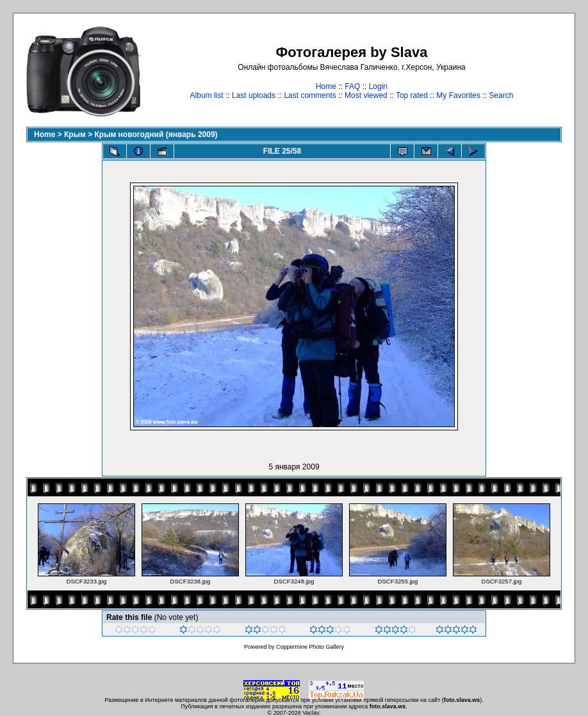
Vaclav (311, 713)
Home (326, 86)
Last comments (310, 95)
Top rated (412, 95)
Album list (207, 95)
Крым (75, 134)
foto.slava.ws (462, 700)
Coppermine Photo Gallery (310, 647)
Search (501, 95)
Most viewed (366, 95)
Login (378, 86)
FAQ (352, 86)
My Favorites (458, 95)
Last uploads (254, 95)
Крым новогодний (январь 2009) (156, 134)
